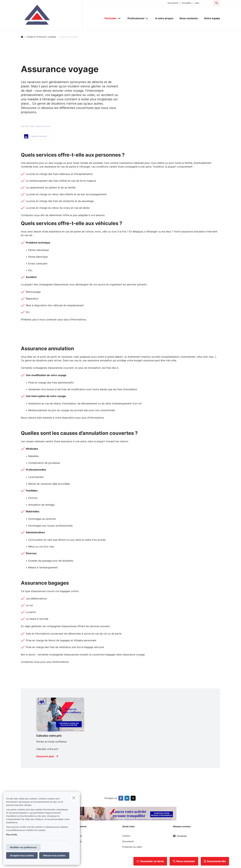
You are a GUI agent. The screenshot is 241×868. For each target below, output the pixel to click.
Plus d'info (12, 835)
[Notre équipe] (211, 18)
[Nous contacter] (189, 18)
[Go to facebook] (121, 798)
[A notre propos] (164, 18)
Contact (126, 836)
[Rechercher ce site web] (217, 3)
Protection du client (132, 847)
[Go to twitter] (134, 798)
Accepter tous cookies (22, 855)
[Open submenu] (120, 18)
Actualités (187, 3)
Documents (173, 3)
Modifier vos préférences (23, 847)
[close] (74, 798)
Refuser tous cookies (54, 855)
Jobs (197, 3)
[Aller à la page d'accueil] (52, 15)
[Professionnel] (135, 18)
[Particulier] (110, 18)
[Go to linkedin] (128, 798)
